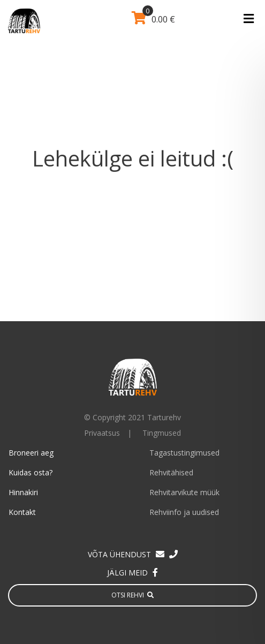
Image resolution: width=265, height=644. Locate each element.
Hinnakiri (23, 492)
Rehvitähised (171, 472)
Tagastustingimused (184, 453)
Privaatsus (102, 433)
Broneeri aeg (31, 453)
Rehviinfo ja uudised (184, 512)
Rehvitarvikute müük (184, 492)
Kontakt (22, 512)
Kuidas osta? (31, 472)
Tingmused (162, 433)
